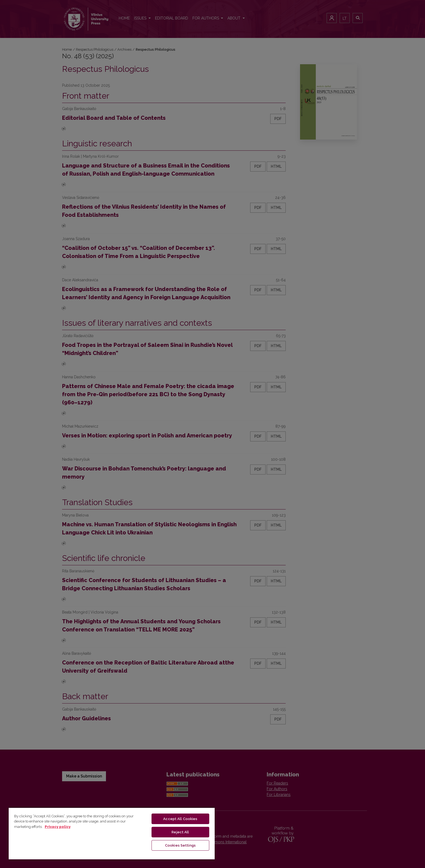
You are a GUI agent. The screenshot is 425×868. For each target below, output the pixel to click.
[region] (112, 833)
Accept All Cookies (180, 819)
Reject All (180, 832)
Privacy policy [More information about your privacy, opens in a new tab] (58, 827)
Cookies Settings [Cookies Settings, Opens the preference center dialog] (180, 845)
